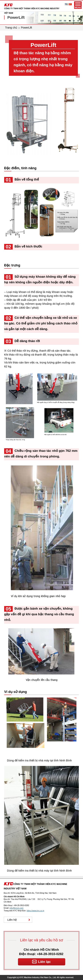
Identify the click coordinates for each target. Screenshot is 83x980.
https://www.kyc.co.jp (35, 911)
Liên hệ (12, 920)
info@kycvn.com (16, 908)
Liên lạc (41, 961)
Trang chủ (11, 28)
